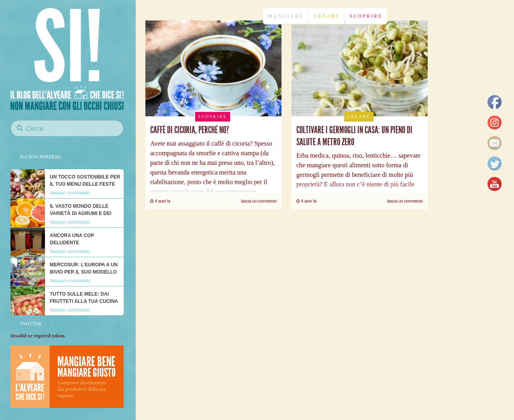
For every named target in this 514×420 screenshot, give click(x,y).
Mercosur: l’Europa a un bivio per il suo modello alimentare (84, 272)
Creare (326, 16)
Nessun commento (70, 193)
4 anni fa (160, 201)
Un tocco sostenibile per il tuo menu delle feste (85, 181)
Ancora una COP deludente (72, 239)
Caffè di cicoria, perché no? (190, 130)
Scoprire (366, 16)
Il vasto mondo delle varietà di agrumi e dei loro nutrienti (81, 213)
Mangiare (286, 16)
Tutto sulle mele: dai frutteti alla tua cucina (84, 298)
